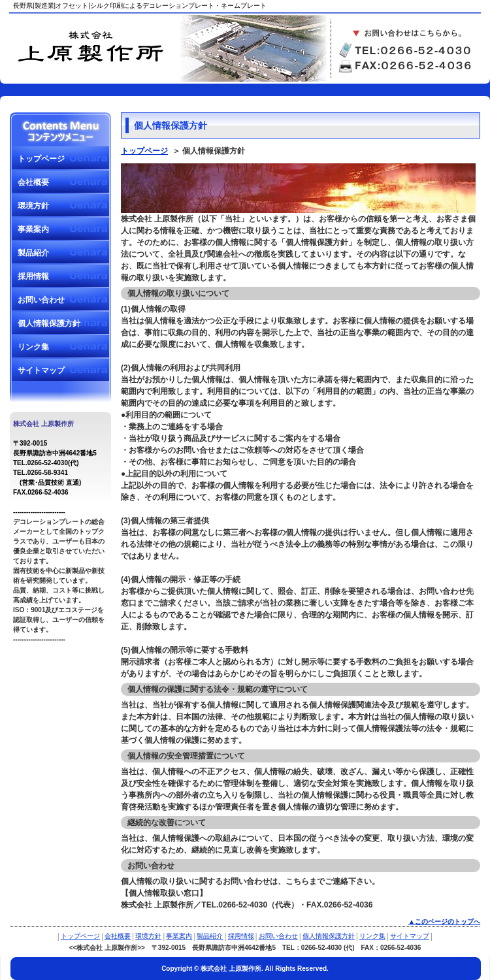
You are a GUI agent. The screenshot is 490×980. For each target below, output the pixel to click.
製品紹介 (33, 253)
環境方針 (33, 206)
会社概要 (33, 182)
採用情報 (33, 276)
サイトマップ (41, 370)
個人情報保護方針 (49, 323)
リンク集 (33, 347)
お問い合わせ (41, 300)
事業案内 (33, 229)
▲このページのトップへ (444, 922)
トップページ (41, 159)
